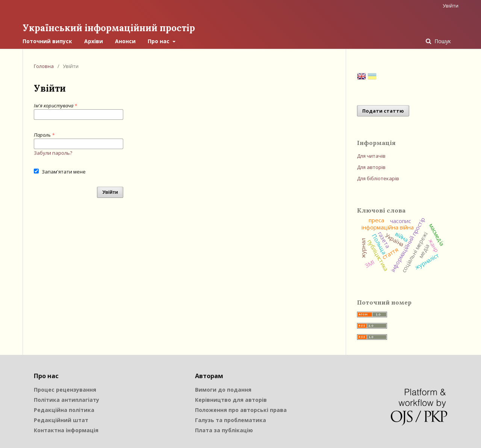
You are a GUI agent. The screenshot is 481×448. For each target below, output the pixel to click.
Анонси (125, 41)
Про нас (159, 41)
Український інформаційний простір (109, 28)
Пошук (442, 41)
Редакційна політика (64, 410)
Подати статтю (383, 111)
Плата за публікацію (224, 430)
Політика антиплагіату (67, 400)
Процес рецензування (65, 390)
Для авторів (371, 167)
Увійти (451, 6)
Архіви (94, 41)
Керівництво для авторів (231, 400)
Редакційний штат (61, 420)
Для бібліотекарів (378, 178)
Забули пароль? (53, 153)
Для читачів (371, 156)
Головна (44, 66)
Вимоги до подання (223, 390)
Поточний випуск (47, 41)
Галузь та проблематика (231, 420)
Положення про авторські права (241, 410)
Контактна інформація (66, 430)
